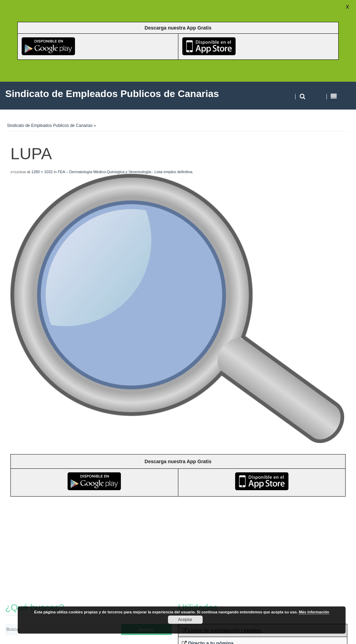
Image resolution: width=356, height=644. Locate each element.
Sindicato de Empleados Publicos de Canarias (50, 126)
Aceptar (185, 620)
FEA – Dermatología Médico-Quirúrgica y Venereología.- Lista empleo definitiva (125, 172)
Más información (314, 612)
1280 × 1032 (42, 172)
